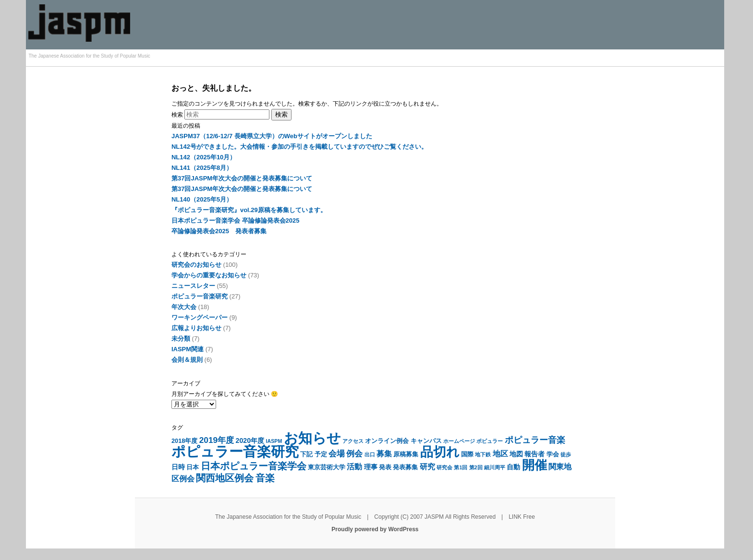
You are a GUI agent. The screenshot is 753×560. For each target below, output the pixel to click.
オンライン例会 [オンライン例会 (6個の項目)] (387, 441)
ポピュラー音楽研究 (200, 296)
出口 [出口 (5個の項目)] (370, 454)
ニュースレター (193, 286)
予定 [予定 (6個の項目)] (321, 454)
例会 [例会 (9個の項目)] (354, 453)
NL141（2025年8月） (202, 168)
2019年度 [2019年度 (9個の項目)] (217, 440)
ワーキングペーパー (200, 317)
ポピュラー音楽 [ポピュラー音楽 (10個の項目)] (535, 440)
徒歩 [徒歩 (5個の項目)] (566, 454)
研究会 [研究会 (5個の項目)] (444, 467)
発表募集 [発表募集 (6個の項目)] (405, 467)
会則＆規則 (187, 360)
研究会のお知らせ (196, 265)
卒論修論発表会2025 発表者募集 (219, 231)
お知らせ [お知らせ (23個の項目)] (312, 438)
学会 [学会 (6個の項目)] (553, 454)
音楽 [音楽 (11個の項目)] (265, 478)
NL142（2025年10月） (204, 157)
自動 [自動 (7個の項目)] (513, 467)
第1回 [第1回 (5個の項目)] (461, 467)
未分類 (181, 339)
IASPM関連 (188, 349)
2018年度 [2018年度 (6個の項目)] (184, 441)
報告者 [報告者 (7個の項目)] (534, 454)
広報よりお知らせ (196, 328)
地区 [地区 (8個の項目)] (500, 454)
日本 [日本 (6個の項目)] (193, 467)
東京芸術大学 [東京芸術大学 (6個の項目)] (327, 467)
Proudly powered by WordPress (375, 529)
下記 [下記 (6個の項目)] (306, 454)
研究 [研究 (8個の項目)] (427, 467)
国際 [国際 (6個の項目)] (467, 454)
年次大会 (184, 307)
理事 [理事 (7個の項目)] (371, 467)
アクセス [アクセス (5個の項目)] (353, 441)
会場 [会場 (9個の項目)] (337, 453)
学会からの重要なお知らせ (209, 275)
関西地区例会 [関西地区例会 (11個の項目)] (225, 478)
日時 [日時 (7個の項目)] (178, 467)
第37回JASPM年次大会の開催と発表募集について (242, 178)
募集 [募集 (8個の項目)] (384, 454)
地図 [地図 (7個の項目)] (516, 454)
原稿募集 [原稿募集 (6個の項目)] (406, 454)
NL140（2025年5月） (202, 199)
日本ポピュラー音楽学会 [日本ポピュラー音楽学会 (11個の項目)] (254, 466)
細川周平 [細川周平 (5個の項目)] (495, 467)
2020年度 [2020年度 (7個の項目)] (250, 441)
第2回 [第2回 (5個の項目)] (476, 467)
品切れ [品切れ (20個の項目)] (440, 452)
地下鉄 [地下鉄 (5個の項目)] (483, 454)
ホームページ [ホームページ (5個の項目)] (459, 441)
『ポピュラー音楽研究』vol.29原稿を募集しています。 (249, 210)
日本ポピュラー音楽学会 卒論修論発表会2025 (236, 220)
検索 (177, 115)
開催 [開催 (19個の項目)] (534, 465)
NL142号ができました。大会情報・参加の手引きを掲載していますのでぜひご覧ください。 (299, 147)
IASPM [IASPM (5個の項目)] (274, 441)
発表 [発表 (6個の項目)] (385, 467)
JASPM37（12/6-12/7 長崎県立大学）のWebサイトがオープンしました (272, 136)
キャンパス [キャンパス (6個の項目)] (426, 441)
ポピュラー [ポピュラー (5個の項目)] (490, 441)
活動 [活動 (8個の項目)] (354, 467)
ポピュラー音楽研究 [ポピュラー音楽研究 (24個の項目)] (235, 451)
